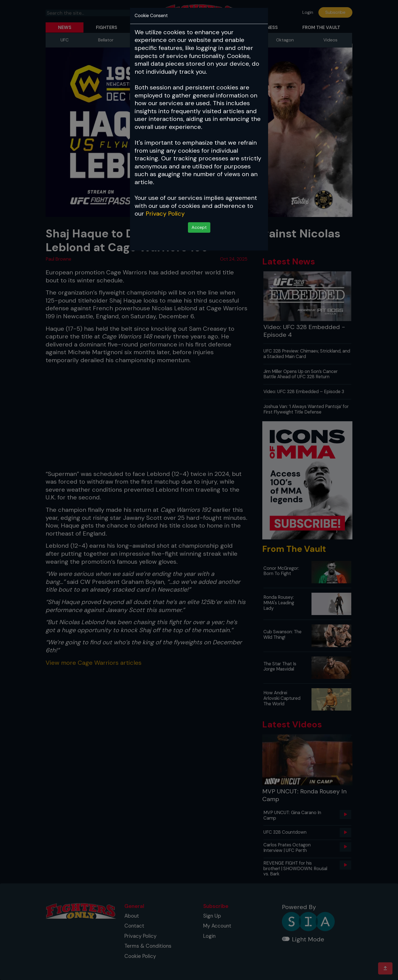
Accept (199, 227)
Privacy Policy (165, 214)
